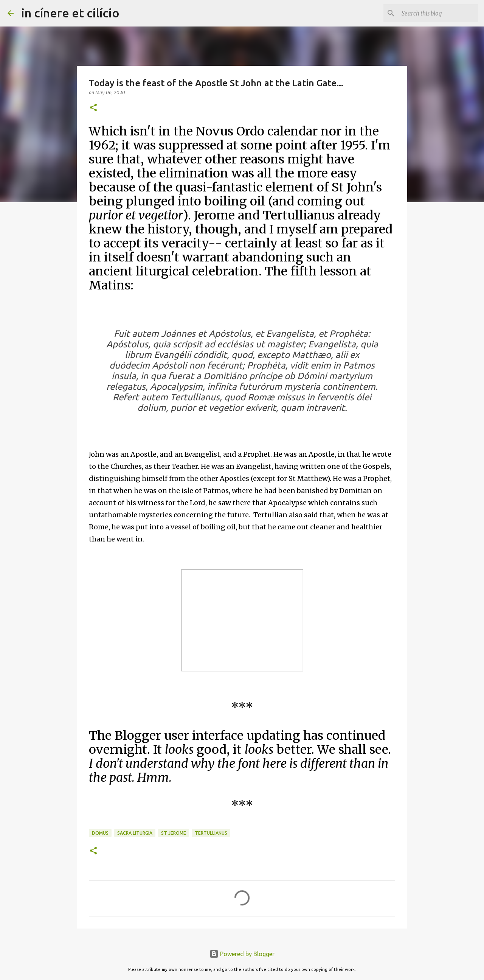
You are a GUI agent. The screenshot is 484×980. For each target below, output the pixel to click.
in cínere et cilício (70, 13)
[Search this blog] (438, 13)
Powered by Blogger (242, 954)
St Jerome (174, 833)
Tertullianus (211, 833)
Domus (100, 833)
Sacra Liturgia (135, 833)
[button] (93, 108)
